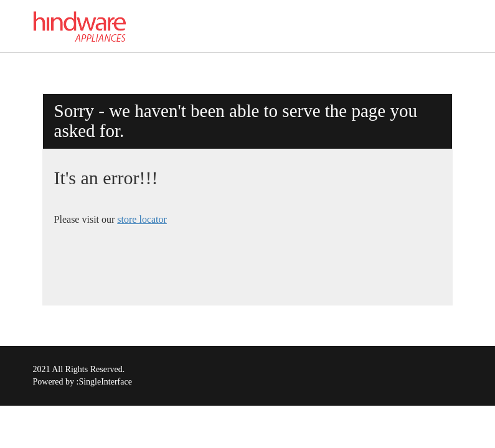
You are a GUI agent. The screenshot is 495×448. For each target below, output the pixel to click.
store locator (142, 219)
